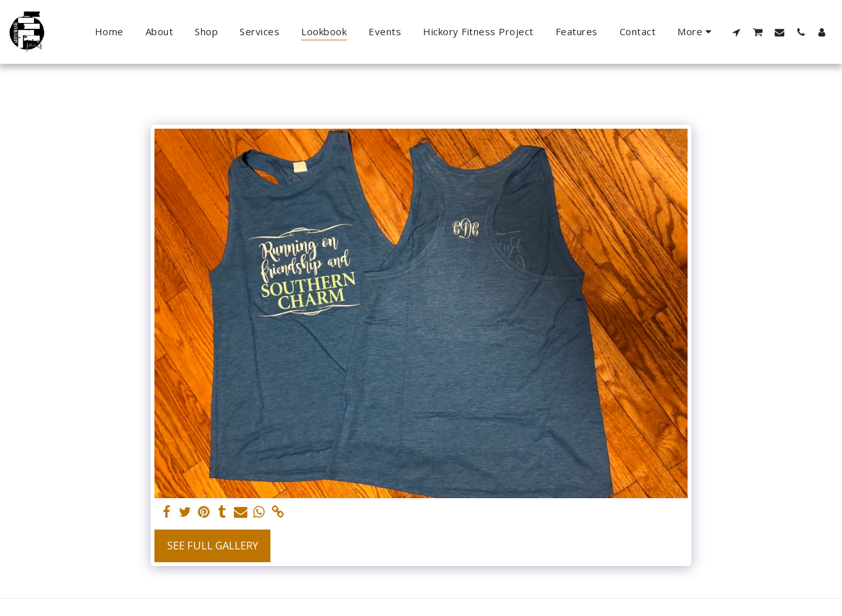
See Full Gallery (213, 545)
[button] (737, 32)
